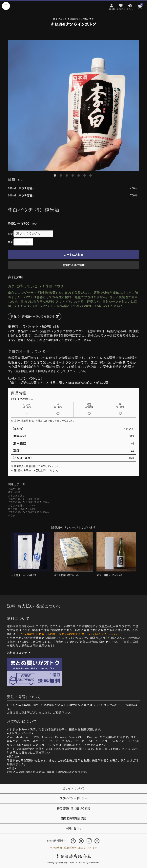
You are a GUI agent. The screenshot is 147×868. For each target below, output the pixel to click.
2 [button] (62, 176)
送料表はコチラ (17, 653)
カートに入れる (73, 255)
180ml (32, 509)
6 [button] (85, 176)
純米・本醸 (14, 492)
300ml (46, 502)
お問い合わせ (73, 828)
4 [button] (73, 176)
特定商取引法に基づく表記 (73, 808)
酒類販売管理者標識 (73, 819)
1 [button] (56, 176)
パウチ (11, 516)
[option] (73, 106)
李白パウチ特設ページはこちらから (35, 316)
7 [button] (91, 176)
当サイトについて (73, 788)
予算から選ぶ (15, 489)
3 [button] (68, 176)
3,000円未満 (32, 499)
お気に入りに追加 (73, 265)
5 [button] (79, 176)
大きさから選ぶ (16, 496)
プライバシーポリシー (73, 798)
